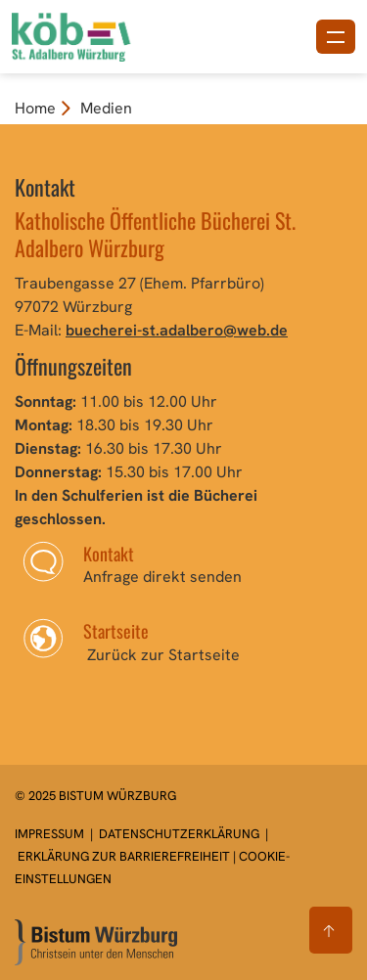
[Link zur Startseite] (101, 35)
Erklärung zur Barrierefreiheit (124, 856)
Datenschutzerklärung (179, 834)
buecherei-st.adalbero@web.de (177, 330)
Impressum (51, 834)
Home (35, 108)
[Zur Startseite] (96, 942)
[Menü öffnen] (336, 37)
